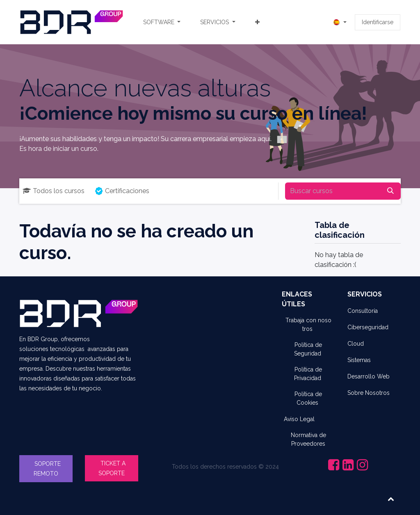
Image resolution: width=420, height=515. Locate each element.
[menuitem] (162, 22)
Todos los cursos (54, 191)
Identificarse (378, 22)
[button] (391, 499)
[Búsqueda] (390, 191)
